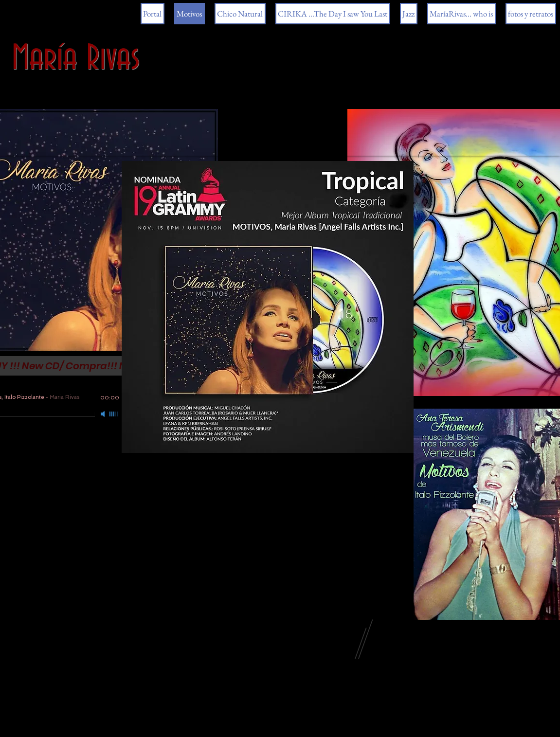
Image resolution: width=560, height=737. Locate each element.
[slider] (114, 414)
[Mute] (104, 414)
